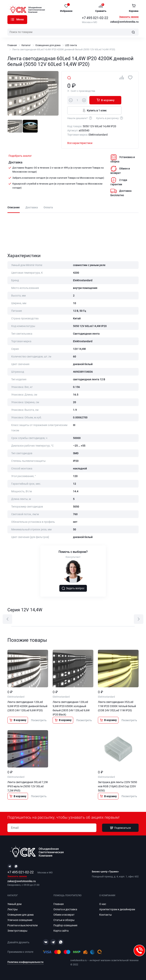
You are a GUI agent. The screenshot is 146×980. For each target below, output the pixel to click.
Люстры (13, 909)
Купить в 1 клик (94, 110)
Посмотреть (39, 720)
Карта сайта (61, 931)
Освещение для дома (48, 45)
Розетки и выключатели (23, 925)
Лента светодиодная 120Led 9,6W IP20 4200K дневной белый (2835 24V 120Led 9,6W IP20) (27, 706)
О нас (103, 904)
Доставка (32, 207)
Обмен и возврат (64, 915)
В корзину (106, 100)
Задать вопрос (73, 588)
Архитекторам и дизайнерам (117, 909)
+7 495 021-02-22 (95, 18)
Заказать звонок (129, 17)
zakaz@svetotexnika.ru (124, 22)
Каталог (12, 19)
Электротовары (17, 931)
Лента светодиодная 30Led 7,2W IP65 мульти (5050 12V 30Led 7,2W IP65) (28, 786)
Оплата (48, 207)
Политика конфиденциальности (25, 962)
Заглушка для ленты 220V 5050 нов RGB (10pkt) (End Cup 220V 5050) (117, 786)
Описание (14, 207)
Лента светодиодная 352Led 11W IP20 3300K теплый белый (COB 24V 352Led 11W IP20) (117, 706)
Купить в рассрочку (110, 118)
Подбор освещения (65, 925)
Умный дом (14, 904)
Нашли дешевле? (80, 118)
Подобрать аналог (20, 156)
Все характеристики (80, 143)
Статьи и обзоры (64, 920)
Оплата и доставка (65, 909)
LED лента (71, 45)
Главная (12, 45)
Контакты (106, 915)
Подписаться (120, 828)
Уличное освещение (20, 920)
